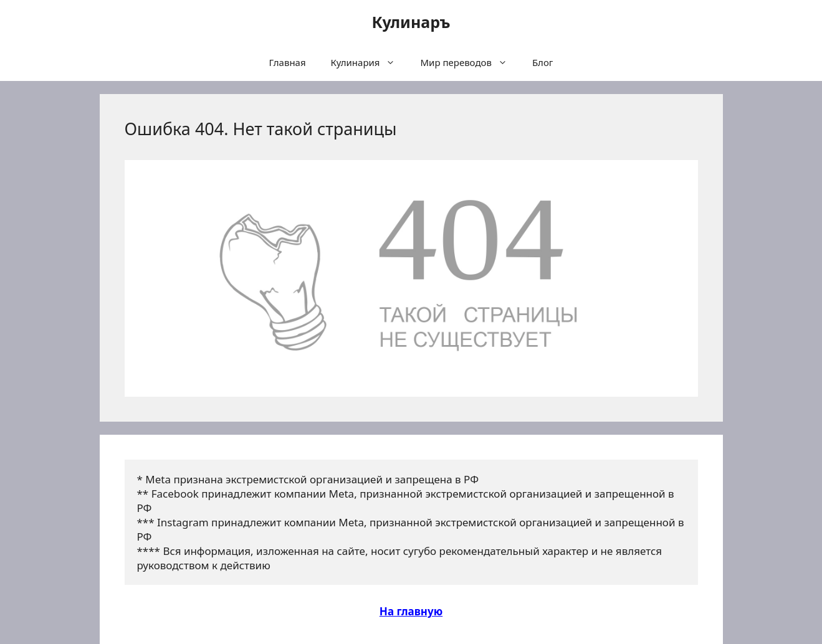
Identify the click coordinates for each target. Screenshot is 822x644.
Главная (288, 62)
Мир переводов (470, 62)
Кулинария (370, 62)
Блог (543, 62)
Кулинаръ (411, 22)
